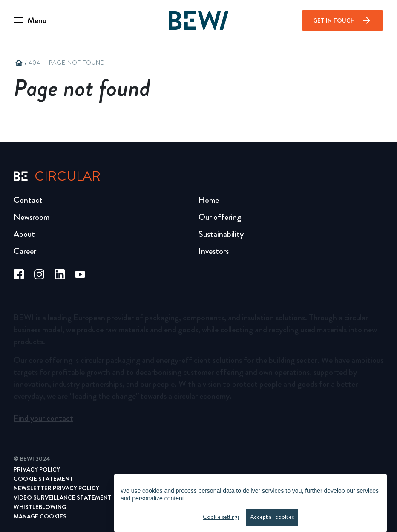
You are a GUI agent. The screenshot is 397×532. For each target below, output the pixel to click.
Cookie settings (221, 519)
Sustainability (221, 234)
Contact (28, 200)
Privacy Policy (37, 469)
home (19, 63)
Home (209, 200)
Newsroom (32, 217)
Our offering (220, 217)
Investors (214, 251)
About (24, 234)
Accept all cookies (272, 519)
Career (25, 251)
